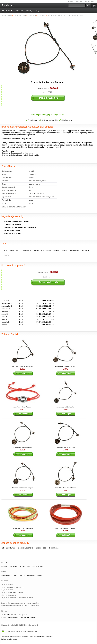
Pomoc (71, 1)
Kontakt (79, 1)
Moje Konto (90, 1)
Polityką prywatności (47, 636)
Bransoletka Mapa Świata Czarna (65, 488)
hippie (12, 250)
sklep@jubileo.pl (13, 617)
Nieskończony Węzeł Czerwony (23, 407)
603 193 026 (12, 615)
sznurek (65, 250)
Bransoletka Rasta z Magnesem (23, 528)
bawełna (56, 250)
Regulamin (31, 575)
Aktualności (5, 575)
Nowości (19, 11)
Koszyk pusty (95, 5)
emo (5, 250)
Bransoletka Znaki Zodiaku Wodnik (23, 367)
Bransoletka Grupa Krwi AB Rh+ (65, 367)
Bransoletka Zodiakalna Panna (23, 447)
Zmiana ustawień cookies (9, 639)
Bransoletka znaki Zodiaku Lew (65, 407)
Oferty (29, 11)
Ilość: (45, 93)
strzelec (6, 255)
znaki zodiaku (75, 250)
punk (18, 250)
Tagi (28, 566)
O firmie (15, 575)
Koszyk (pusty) (37, 566)
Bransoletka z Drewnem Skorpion (23, 488)
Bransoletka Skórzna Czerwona (65, 528)
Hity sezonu (14, 566)
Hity (37, 11)
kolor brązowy (46, 250)
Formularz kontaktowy (28, 617)
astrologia (85, 250)
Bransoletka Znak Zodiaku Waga (65, 447)
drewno (36, 250)
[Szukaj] (77, 5)
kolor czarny (27, 250)
